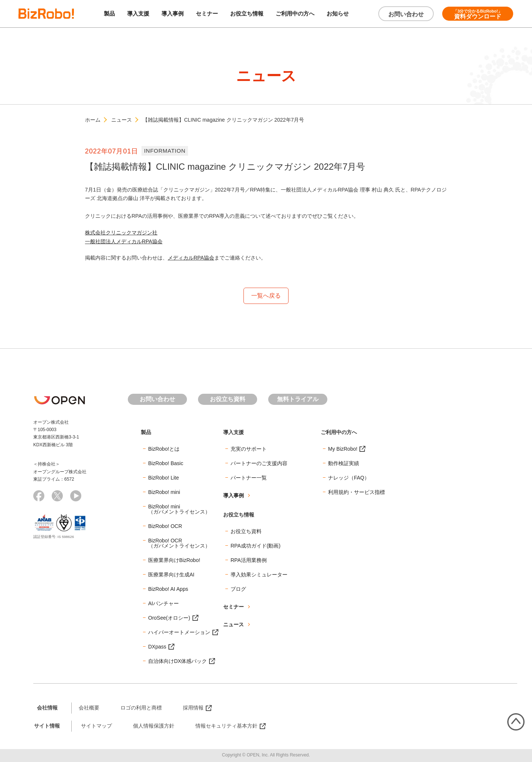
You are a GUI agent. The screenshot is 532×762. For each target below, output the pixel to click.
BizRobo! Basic (166, 463)
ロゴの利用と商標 (141, 708)
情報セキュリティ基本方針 (226, 726)
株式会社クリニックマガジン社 (121, 233)
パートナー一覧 (249, 478)
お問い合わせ (406, 14)
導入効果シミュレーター (259, 575)
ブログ (238, 589)
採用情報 (193, 708)
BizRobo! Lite (163, 478)
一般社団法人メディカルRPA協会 (124, 241)
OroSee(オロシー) (169, 618)
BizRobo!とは (164, 449)
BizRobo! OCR (165, 526)
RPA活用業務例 (249, 560)
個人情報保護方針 (154, 726)
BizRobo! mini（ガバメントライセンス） (179, 509)
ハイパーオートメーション (179, 632)
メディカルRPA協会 (191, 258)
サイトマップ (96, 726)
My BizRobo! (343, 449)
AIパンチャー (163, 603)
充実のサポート (249, 449)
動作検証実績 (344, 463)
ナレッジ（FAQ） (349, 478)
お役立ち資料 (228, 399)
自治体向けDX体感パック (178, 661)
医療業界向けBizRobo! (174, 560)
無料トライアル (298, 399)
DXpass (157, 647)
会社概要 (89, 708)
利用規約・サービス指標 (357, 492)
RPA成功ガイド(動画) (255, 546)
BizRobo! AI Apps (168, 589)
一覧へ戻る (266, 296)
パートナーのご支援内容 (259, 463)
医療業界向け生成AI (171, 575)
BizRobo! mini (164, 492)
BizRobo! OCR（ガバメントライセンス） (179, 543)
